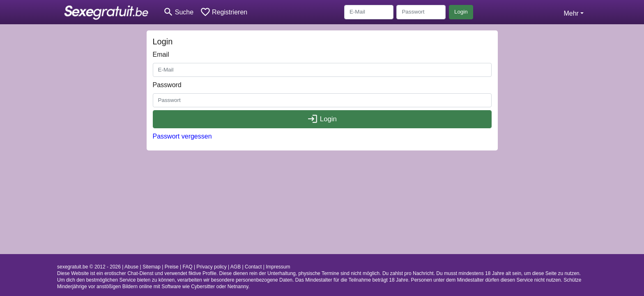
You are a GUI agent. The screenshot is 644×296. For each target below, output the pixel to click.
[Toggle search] (178, 12)
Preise (172, 267)
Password (167, 85)
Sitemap (152, 267)
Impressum (278, 267)
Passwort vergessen (182, 136)
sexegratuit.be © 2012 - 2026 (89, 267)
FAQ (188, 267)
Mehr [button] (571, 13)
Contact (253, 267)
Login (461, 12)
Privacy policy (211, 267)
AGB (236, 267)
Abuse (131, 267)
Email (161, 54)
